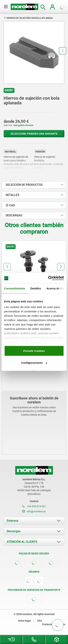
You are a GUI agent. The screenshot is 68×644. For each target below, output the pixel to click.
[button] (63, 51)
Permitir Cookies (34, 351)
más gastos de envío (23, 125)
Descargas (14, 531)
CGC (40, 621)
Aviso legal (24, 621)
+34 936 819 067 (34, 506)
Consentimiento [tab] (15, 288)
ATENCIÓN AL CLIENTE (22, 542)
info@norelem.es (34, 511)
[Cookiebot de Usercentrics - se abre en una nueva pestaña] (48, 278)
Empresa (13, 521)
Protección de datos (54, 624)
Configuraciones (34, 363)
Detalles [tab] (36, 288)
